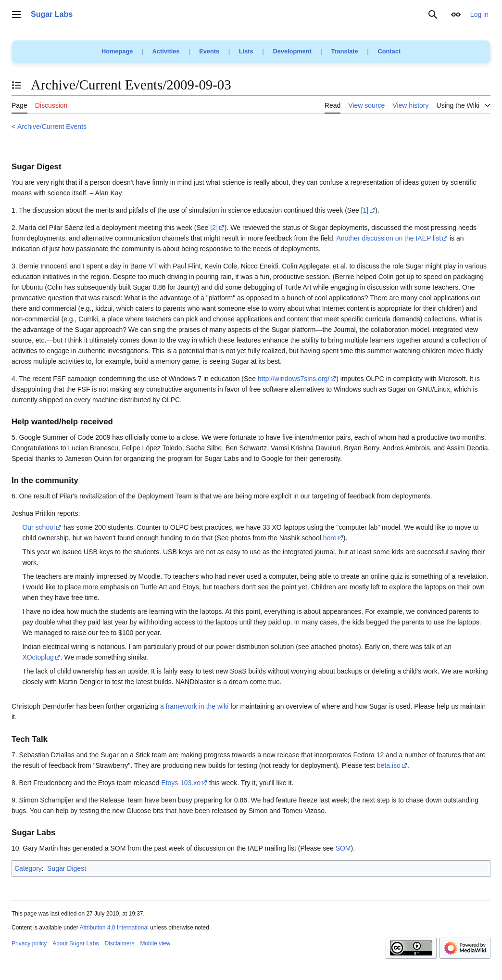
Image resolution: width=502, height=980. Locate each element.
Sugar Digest (67, 868)
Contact (389, 51)
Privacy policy (29, 943)
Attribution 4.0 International (114, 928)
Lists (246, 51)
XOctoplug (38, 657)
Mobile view (155, 943)
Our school (38, 527)
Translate (345, 51)
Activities (166, 51)
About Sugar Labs (75, 943)
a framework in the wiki (194, 706)
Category (28, 868)
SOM (343, 848)
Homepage (117, 51)
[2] (214, 228)
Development (292, 51)
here (330, 538)
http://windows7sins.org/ (294, 379)
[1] (365, 210)
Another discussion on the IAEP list (389, 238)
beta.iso (389, 765)
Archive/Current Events (52, 127)
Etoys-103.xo (181, 783)
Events (209, 51)
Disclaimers (119, 943)
